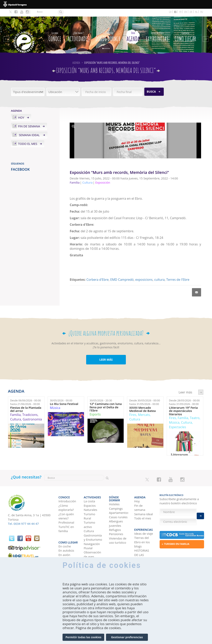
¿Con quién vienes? (66, 506)
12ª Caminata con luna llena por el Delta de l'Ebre (106, 399)
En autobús (66, 538)
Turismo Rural (89, 506)
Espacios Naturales (91, 497)
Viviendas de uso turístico (118, 527)
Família (15, 407)
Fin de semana (29, 118)
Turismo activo (89, 515)
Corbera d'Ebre (97, 272)
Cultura (16, 412)
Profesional (66, 512)
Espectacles (177, 419)
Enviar (200, 514)
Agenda (133, 28)
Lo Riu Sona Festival (64, 396)
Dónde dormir (108, 28)
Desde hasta (26, 395)
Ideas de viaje (144, 521)
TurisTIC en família (66, 519)
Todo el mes (28, 136)
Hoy (21, 110)
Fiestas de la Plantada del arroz (26, 401)
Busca (151, 84)
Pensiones (116, 521)
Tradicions (30, 407)
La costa (89, 491)
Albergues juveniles (116, 510)
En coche (65, 534)
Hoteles (114, 491)
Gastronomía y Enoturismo (93, 527)
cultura (159, 272)
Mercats (144, 407)
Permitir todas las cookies (83, 637)
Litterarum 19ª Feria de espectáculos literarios (183, 403)
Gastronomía (32, 412)
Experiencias (157, 28)
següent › (201, 384)
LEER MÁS (106, 352)
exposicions (144, 272)
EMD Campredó (122, 272)
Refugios (115, 517)
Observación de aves (93, 544)
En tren (64, 547)
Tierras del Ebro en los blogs (142, 530)
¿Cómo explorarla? (66, 497)
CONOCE (55, 28)
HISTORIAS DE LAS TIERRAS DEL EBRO (143, 544)
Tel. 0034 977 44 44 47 (23, 516)
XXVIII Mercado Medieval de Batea (142, 401)
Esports (95, 407)
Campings (116, 495)
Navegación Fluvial (92, 536)
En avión (64, 542)
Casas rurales (118, 504)
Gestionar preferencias (127, 637)
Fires (133, 407)
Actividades (78, 28)
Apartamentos (119, 500)
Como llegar (185, 28)
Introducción (67, 491)
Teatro (195, 410)
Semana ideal (29, 127)
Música (55, 400)
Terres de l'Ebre (178, 272)
